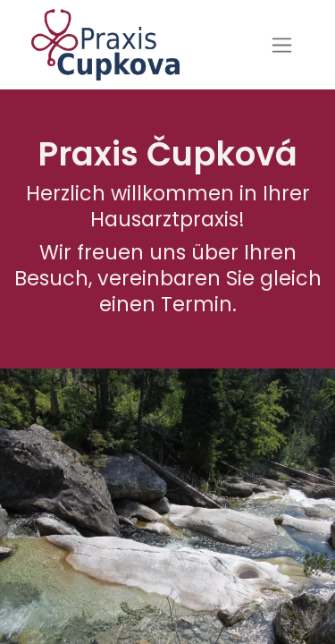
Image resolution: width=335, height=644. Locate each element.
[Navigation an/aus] (282, 45)
